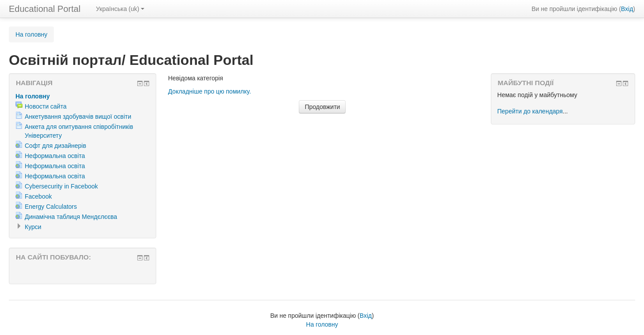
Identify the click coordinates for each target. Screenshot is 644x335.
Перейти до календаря (530, 111)
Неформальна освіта (55, 156)
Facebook (38, 196)
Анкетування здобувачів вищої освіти (78, 117)
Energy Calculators (51, 207)
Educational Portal (45, 9)
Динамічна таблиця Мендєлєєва (71, 217)
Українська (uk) (120, 9)
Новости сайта (46, 106)
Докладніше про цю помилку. (210, 91)
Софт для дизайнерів (55, 146)
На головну (31, 34)
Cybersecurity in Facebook (61, 186)
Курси (33, 227)
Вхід (627, 9)
